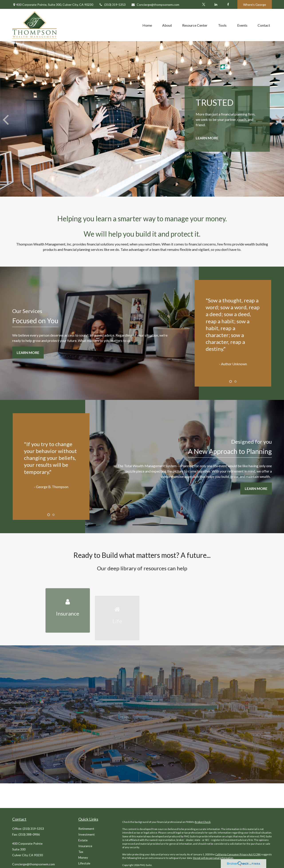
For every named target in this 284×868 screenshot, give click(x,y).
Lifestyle (84, 863)
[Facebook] (228, 4)
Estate (83, 840)
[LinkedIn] (216, 4)
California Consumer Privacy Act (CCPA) (238, 854)
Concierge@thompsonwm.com (155, 5)
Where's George (255, 5)
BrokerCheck (203, 822)
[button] (147, 25)
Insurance (85, 846)
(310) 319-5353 (112, 5)
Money (83, 857)
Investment (87, 834)
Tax (81, 852)
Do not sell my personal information (213, 858)
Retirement (86, 829)
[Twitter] (204, 4)
